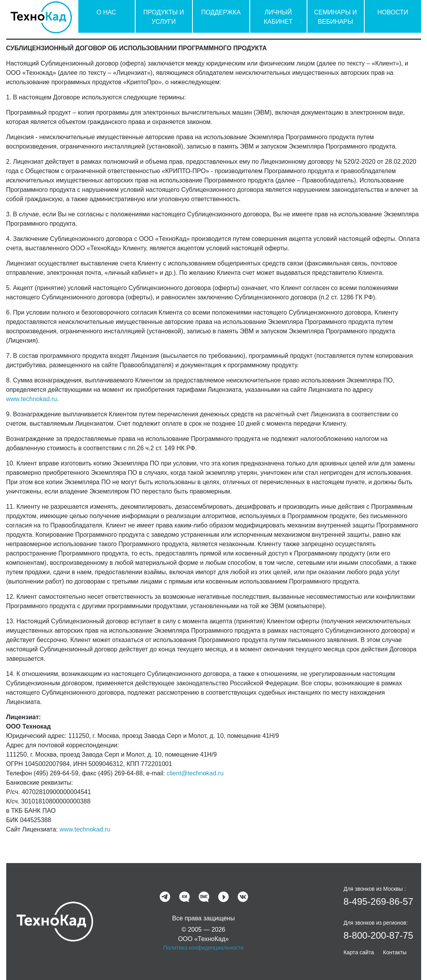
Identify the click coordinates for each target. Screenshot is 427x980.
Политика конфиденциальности (204, 948)
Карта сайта (359, 952)
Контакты (395, 952)
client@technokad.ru (195, 773)
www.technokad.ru (32, 399)
